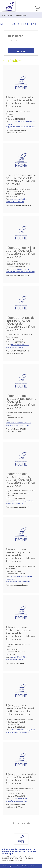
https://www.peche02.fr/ (15, 202)
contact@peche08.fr (19, 657)
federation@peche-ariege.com (23, 729)
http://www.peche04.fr (14, 347)
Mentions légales (8, 866)
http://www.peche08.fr (14, 659)
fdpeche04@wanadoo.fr (20, 345)
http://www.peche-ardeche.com (18, 581)
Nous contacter (30, 866)
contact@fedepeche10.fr (21, 798)
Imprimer (29, 823)
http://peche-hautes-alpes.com (18, 425)
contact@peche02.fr (19, 199)
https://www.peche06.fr (15, 503)
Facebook (13, 823)
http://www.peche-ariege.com (17, 732)
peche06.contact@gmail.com (22, 501)
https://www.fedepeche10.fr (16, 801)
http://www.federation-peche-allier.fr (20, 272)
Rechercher (16, 36)
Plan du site (20, 866)
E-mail (23, 823)
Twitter (18, 823)
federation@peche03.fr (20, 269)
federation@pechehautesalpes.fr (18, 423)
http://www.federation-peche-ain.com (20, 127)
